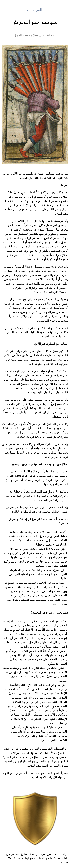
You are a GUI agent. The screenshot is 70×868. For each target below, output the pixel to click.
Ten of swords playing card (23, 858)
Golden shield (61, 858)
